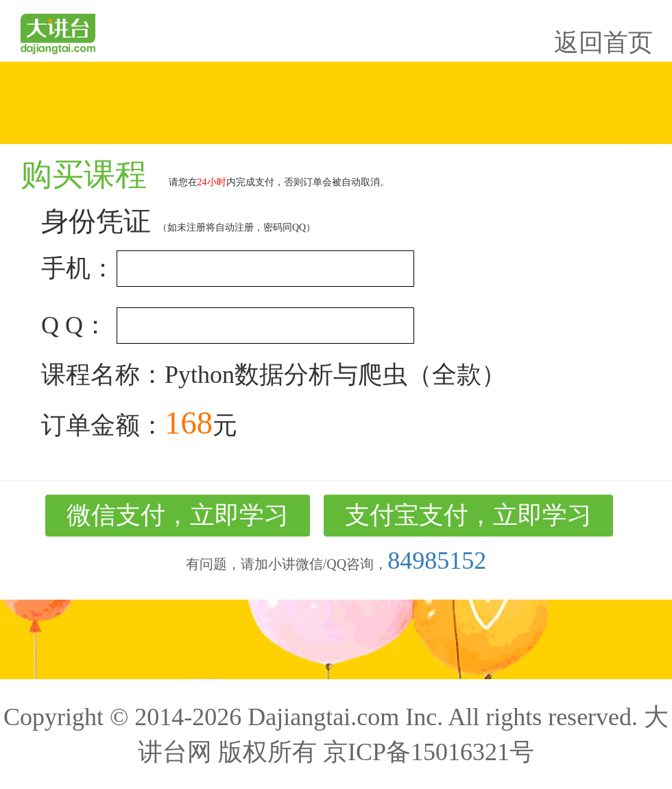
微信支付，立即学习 (178, 515)
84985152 (437, 561)
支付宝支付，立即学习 (468, 515)
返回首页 (603, 43)
